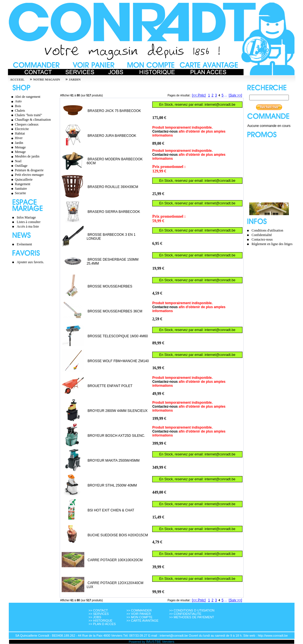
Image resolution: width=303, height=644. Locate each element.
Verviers (168, 642)
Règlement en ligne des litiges (272, 244)
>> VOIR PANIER (139, 614)
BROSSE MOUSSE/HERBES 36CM (115, 311)
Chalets (17, 111)
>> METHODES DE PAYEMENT (192, 617)
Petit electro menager (27, 175)
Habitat (17, 133)
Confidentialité (262, 235)
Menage (18, 147)
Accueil (17, 79)
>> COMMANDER (139, 610)
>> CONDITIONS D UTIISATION (192, 610)
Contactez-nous (165, 131)
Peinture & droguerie (27, 170)
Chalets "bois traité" (26, 115)
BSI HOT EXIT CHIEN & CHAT (111, 510)
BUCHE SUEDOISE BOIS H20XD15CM (118, 535)
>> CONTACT (98, 610)
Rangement (20, 184)
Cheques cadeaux (24, 124)
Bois (15, 106)
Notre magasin (47, 79)
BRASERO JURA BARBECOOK (112, 136)
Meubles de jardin (25, 156)
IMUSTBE (153, 642)
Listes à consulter (29, 222)
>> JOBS (95, 617)
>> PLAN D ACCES (102, 624)
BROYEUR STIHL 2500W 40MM (112, 485)
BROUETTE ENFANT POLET (110, 386)
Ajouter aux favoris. (30, 262)
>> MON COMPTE (139, 617)
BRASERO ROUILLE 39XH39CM (113, 187)
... (226, 95)
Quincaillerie (21, 180)
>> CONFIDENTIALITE (185, 614)
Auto (16, 101)
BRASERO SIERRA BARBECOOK (114, 212)
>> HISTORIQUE (100, 621)
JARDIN (75, 79)
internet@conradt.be (220, 105)
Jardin (16, 143)
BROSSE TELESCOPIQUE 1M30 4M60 (118, 336)
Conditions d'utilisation (267, 230)
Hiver (16, 138)
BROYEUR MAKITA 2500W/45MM (114, 461)
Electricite (19, 129)
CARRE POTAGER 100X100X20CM (115, 560)
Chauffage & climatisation (30, 120)
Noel (16, 161)
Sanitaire (18, 189)
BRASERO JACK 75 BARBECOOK (114, 111)
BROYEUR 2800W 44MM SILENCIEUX (118, 411)
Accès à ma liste (28, 226)
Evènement (24, 244)
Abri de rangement (25, 97)
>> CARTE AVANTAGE (142, 621)
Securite (18, 193)
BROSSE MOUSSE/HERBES (110, 286)
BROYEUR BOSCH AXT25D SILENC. (116, 436)
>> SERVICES (99, 614)
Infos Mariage (26, 217)
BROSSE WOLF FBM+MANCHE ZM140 (118, 361)
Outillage (19, 166)
